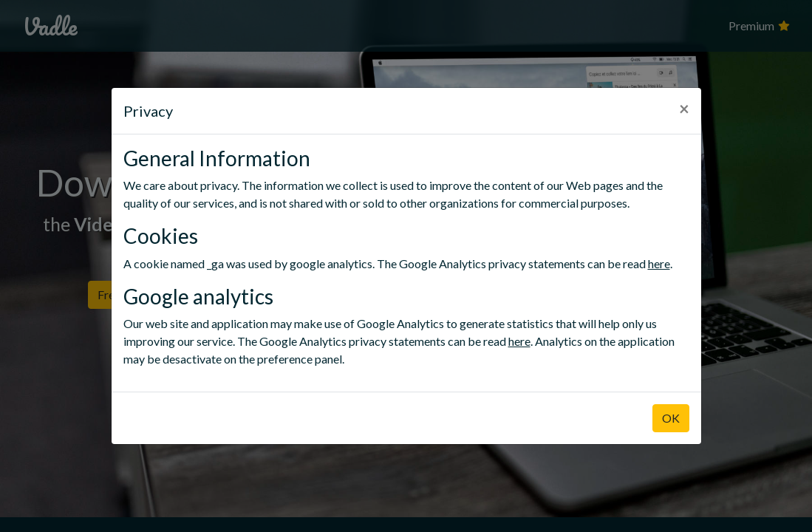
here (659, 263)
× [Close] (684, 108)
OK (671, 418)
